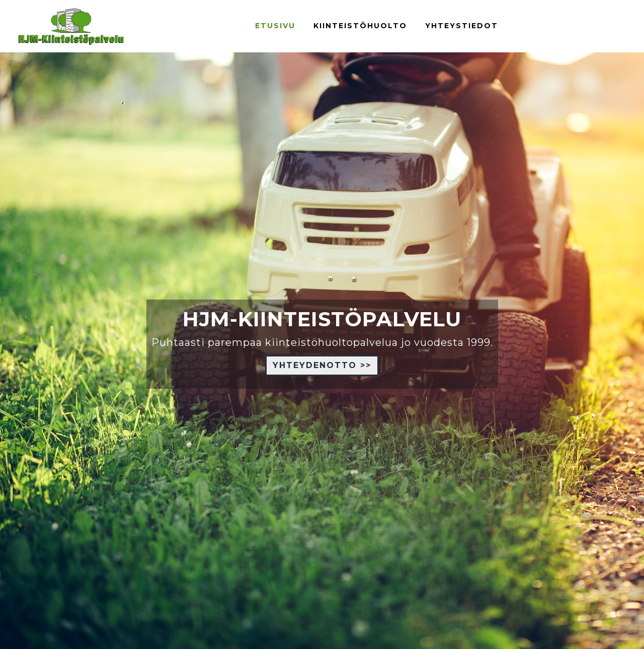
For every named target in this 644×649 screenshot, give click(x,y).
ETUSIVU (275, 26)
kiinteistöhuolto (360, 26)
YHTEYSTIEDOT (462, 26)
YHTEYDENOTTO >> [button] (322, 365)
